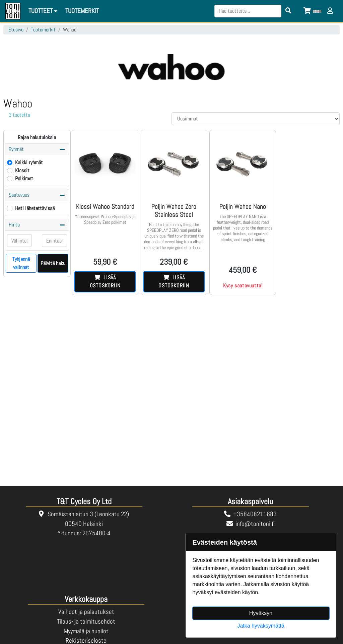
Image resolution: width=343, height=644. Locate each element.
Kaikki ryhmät (29, 162)
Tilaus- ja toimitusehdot (86, 621)
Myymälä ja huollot (86, 631)
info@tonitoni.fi (255, 524)
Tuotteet (44, 11)
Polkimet (24, 178)
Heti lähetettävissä (35, 208)
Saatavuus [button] (37, 195)
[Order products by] (256, 119)
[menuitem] (82, 11)
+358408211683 (255, 514)
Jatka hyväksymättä (261, 626)
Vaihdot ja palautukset (86, 612)
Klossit (22, 170)
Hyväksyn (261, 613)
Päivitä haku (53, 263)
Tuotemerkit (43, 30)
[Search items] (288, 11)
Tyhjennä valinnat (21, 263)
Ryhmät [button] (37, 149)
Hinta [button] (37, 225)
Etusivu (16, 30)
